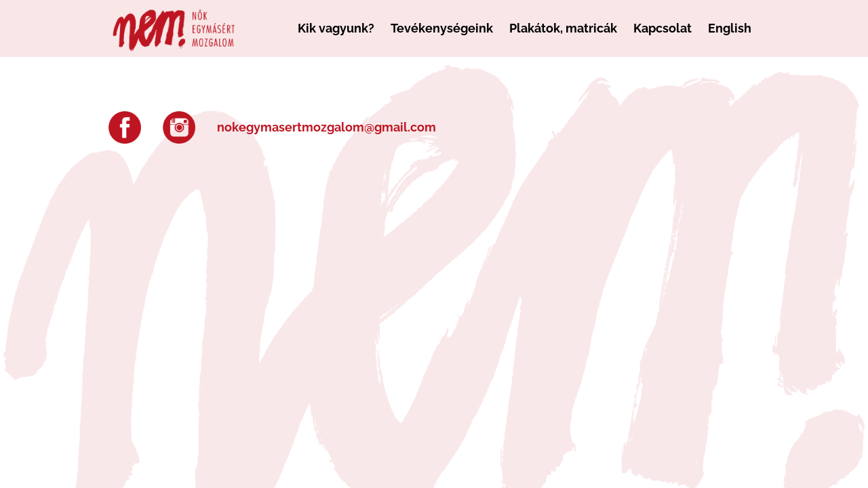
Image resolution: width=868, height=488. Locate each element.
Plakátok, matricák (563, 28)
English (730, 28)
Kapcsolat (663, 28)
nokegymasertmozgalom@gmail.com (327, 127)
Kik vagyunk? (336, 28)
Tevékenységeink (442, 28)
